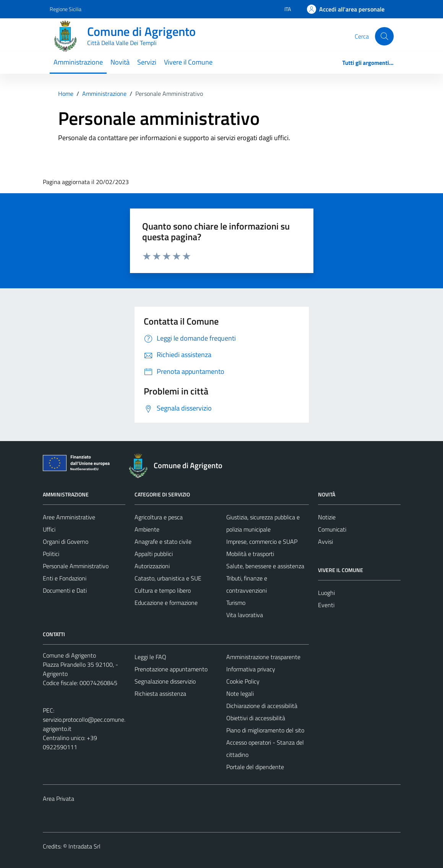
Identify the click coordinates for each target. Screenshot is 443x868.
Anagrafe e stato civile (163, 541)
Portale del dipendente (255, 767)
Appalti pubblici (154, 554)
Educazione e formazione (166, 603)
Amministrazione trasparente (263, 657)
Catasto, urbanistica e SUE (168, 578)
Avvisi (325, 541)
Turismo (236, 603)
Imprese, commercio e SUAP (262, 541)
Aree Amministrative (69, 517)
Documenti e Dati (65, 590)
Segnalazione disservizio (165, 681)
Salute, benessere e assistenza (265, 566)
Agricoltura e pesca (159, 517)
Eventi (326, 605)
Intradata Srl (84, 846)
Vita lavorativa (245, 615)
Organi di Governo (66, 541)
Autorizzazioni (152, 566)
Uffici (49, 529)
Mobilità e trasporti (250, 554)
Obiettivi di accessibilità (256, 718)
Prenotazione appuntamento (171, 669)
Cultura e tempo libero (163, 590)
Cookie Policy (243, 681)
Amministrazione (78, 62)
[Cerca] (384, 36)
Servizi (147, 62)
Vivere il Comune (188, 62)
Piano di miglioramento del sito (265, 730)
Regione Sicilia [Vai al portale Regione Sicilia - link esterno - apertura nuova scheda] (66, 9)
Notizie (327, 517)
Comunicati (332, 529)
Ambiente (147, 529)
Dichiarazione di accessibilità (262, 706)
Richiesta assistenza (160, 693)
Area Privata (58, 798)
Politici (51, 554)
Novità (120, 62)
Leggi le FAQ (150, 657)
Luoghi (326, 593)
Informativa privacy (251, 669)
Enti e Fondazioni (65, 578)
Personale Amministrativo (76, 566)
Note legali (240, 693)
